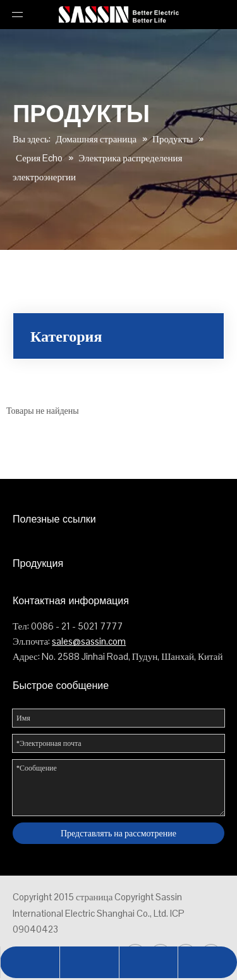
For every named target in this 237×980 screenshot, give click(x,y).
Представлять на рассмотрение (118, 833)
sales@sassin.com (89, 641)
